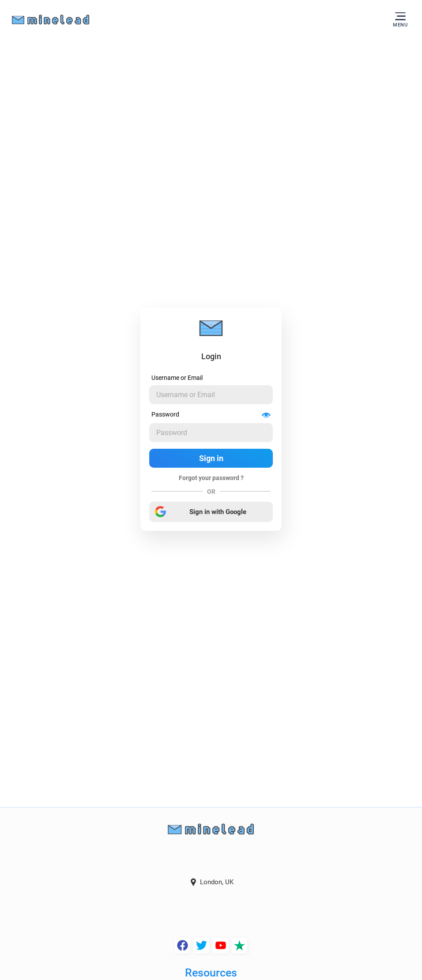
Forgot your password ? (211, 478)
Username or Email (177, 378)
